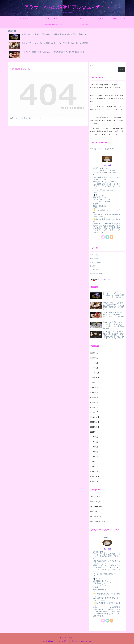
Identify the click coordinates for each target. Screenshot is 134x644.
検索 (91, 65)
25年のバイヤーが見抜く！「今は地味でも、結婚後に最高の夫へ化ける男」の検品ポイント (107, 88)
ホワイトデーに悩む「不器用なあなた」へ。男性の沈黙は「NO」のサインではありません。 (107, 110)
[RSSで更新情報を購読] (111, 237)
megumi (107, 165)
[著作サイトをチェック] (103, 237)
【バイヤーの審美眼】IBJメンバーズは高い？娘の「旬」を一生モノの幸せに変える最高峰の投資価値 (107, 120)
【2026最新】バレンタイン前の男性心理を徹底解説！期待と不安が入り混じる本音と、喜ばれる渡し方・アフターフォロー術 (107, 131)
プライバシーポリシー (67, 638)
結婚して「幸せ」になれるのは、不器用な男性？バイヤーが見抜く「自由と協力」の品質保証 (107, 99)
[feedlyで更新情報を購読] (107, 237)
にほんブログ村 (100, 280)
